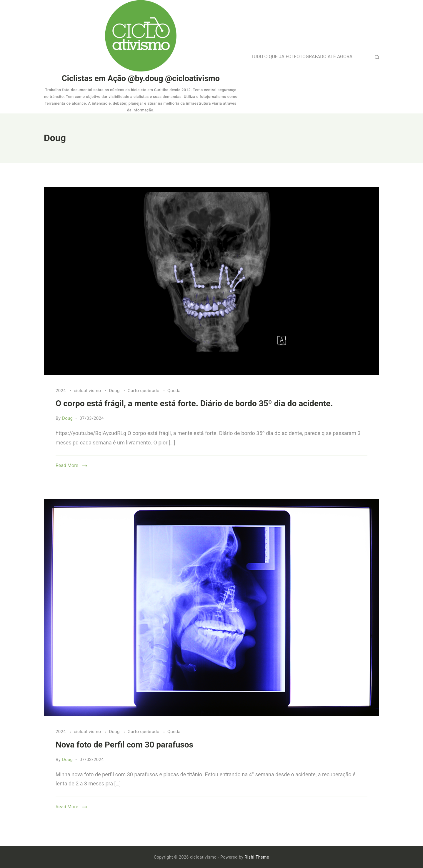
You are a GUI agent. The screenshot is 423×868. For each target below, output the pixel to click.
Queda (174, 391)
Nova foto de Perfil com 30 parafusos (124, 745)
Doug (115, 391)
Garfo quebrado (144, 391)
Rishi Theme (257, 857)
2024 (61, 391)
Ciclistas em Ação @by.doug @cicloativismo (141, 78)
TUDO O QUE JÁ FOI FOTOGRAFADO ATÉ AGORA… (303, 57)
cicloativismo (88, 391)
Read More (67, 465)
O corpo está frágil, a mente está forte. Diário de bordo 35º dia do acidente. (194, 403)
